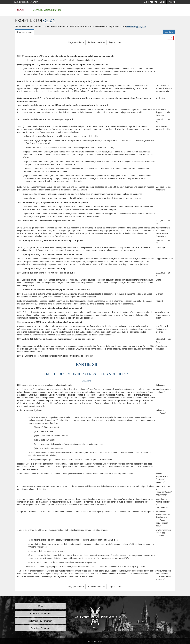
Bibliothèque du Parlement (40, 621)
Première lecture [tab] (25, 32)
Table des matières (96, 42)
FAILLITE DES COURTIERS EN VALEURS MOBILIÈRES (87, 374)
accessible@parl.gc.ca (136, 26)
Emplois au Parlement (40, 628)
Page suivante (115, 42)
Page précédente (76, 42)
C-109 (49, 21)
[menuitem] (154, 2)
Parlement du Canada (26, 2)
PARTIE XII (87, 364)
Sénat (21, 10)
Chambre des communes (47, 10)
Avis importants (95, 641)
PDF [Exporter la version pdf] (170, 38)
